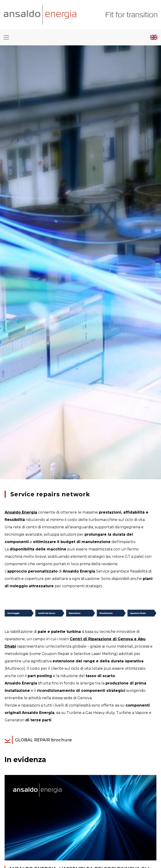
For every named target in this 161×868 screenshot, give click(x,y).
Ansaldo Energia (21, 512)
